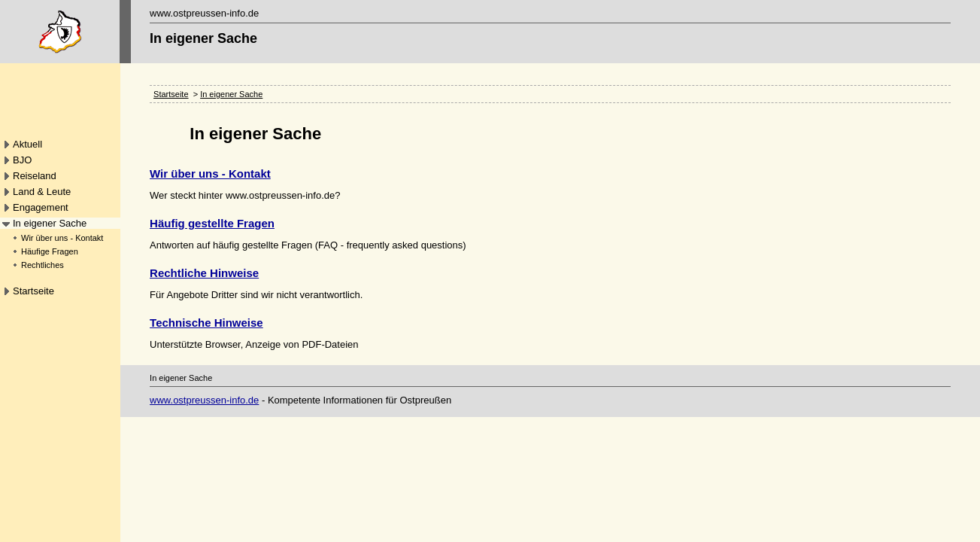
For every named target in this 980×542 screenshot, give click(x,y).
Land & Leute (42, 192)
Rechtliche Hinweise (204, 273)
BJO (22, 160)
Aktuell (27, 144)
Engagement (41, 207)
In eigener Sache (50, 223)
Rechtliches (42, 265)
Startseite (33, 291)
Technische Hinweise (206, 323)
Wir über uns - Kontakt (62, 238)
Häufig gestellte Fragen (212, 223)
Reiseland (35, 176)
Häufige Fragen (50, 251)
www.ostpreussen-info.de (204, 400)
